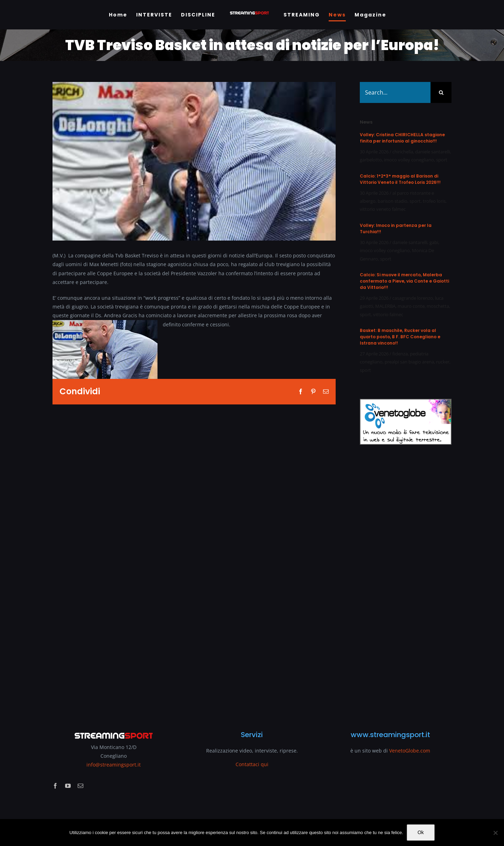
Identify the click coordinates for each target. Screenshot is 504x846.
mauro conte (411, 306)
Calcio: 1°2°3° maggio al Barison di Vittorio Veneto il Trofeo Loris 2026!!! (400, 179)
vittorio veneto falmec (383, 209)
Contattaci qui (252, 764)
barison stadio (393, 201)
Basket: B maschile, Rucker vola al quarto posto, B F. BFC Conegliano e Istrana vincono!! (400, 337)
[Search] (441, 92)
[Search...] (395, 92)
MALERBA (385, 306)
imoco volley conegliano (409, 160)
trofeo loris (434, 201)
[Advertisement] (406, 583)
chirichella (403, 152)
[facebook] (55, 786)
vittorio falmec (388, 314)
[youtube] (68, 786)
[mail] (80, 786)
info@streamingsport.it (114, 765)
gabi (434, 242)
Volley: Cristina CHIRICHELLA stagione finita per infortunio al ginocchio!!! (402, 138)
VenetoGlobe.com (410, 751)
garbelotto (371, 160)
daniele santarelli (433, 152)
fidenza (400, 354)
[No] (495, 833)
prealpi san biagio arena (409, 362)
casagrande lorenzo (413, 298)
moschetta (438, 306)
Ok (421, 832)
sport (442, 160)
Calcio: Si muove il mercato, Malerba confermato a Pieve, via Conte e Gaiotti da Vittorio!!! (404, 281)
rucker (443, 362)
